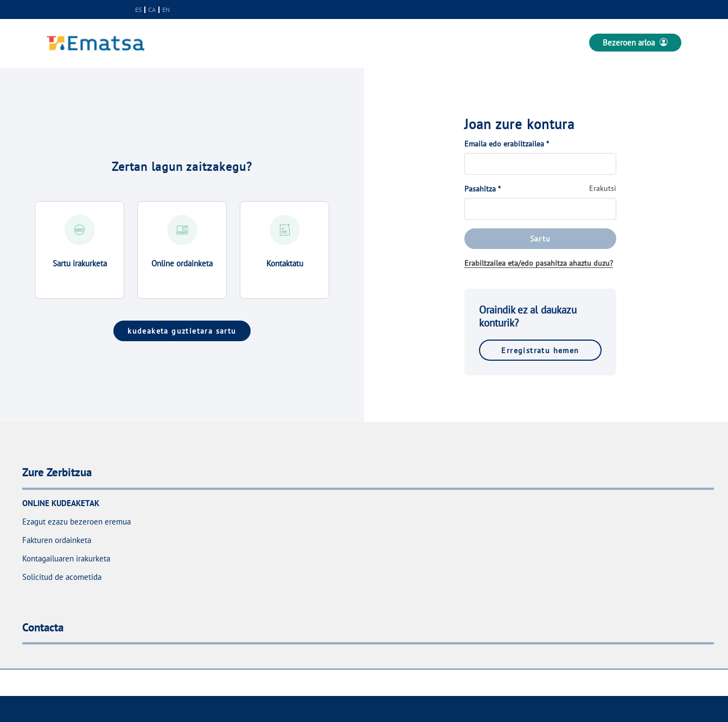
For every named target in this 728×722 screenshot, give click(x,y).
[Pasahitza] (540, 209)
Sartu (541, 238)
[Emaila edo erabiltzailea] (540, 164)
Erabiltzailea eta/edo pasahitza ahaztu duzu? (539, 263)
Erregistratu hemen (540, 350)
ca (152, 10)
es (138, 10)
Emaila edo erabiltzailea (507, 144)
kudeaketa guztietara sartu (182, 331)
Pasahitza (483, 189)
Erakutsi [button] (603, 188)
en (166, 10)
